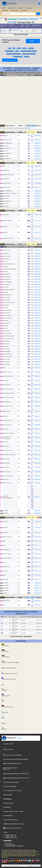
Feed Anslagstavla (10, 845)
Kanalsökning (8, 795)
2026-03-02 (37, 511)
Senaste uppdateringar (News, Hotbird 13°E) (16, 774)
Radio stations (9, 51)
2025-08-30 (38, 196)
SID (29, 75)
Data (17, 51)
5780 (38, 163)
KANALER (20, 8)
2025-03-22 (38, 135)
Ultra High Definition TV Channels (14, 824)
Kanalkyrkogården (8, 816)
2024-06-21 (38, 204)
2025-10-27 (38, 601)
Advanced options (34, 41)
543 (38, 126)
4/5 (41, 244)
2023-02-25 (38, 183)
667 (38, 211)
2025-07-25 (38, 193)
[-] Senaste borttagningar (14, 54)
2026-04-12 (37, 284)
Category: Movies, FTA (11, 838)
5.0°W (12, 22)
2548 (38, 132)
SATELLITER (12, 8)
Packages (6, 811)
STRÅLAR (5, 11)
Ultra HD (31, 48)
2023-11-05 (38, 215)
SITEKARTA (24, 11)
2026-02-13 (37, 497)
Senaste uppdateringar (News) (12, 763)
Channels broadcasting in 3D (12, 828)
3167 (38, 518)
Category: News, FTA (11, 836)
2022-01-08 (38, 166)
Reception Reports (8, 803)
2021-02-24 (38, 527)
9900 (38, 244)
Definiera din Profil (8, 749)
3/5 (40, 211)
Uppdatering (38, 75)
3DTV (25, 48)
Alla (10, 48)
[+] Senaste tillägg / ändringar (29, 51)
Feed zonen (8, 843)
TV (14, 48)
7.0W (40, 18)
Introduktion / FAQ (8, 744)
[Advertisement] (21, 101)
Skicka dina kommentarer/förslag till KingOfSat (16, 759)
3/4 (41, 132)
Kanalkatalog (7, 807)
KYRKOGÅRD (14, 11)
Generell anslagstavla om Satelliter (14, 846)
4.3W (2, 18)
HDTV (19, 48)
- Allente (20, 811)
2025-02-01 (38, 593)
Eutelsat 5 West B (28, 19)
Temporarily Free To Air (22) (12, 791)
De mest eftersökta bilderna (11, 820)
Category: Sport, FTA (11, 835)
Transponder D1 (18, 57)
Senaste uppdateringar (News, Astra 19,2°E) (16, 778)
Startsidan (12, 738)
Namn (5, 75)
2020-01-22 (38, 522)
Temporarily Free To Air (29, 54)
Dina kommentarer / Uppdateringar (22, 636)
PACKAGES (29, 8)
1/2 (40, 126)
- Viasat (16, 811)
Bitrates (27, 57)
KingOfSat (35, 866)
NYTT (4, 8)
